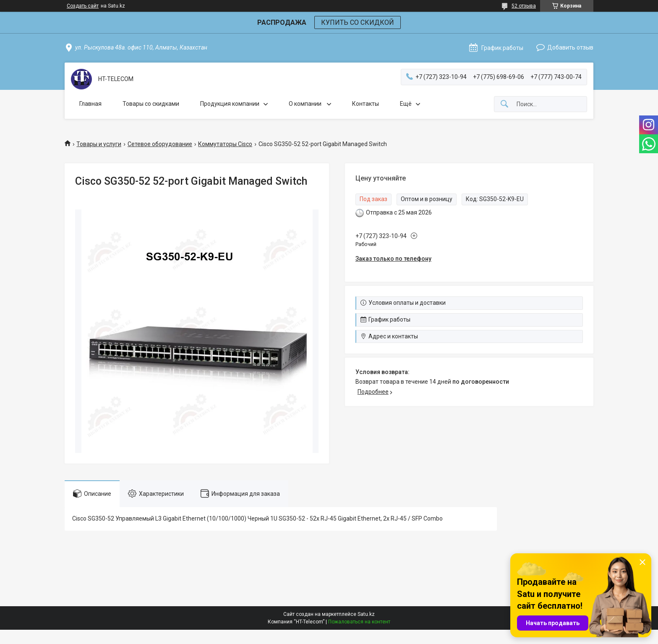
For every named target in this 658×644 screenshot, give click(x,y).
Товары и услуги (99, 144)
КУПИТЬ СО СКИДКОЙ (358, 22)
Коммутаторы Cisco (225, 144)
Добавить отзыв (570, 47)
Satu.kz (366, 614)
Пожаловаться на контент (359, 622)
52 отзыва (524, 6)
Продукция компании (230, 104)
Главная (90, 104)
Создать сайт (83, 6)
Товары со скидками (151, 104)
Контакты (366, 104)
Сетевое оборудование (160, 144)
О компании (306, 104)
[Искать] (504, 104)
